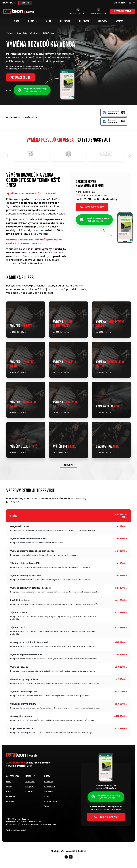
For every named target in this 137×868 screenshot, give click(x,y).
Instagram (30, 787)
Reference (65, 22)
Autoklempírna (50, 802)
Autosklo (47, 797)
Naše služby (13, 118)
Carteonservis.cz (14, 33)
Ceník (49, 22)
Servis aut (26, 3)
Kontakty (103, 22)
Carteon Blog (120, 3)
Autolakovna (49, 787)
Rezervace (84, 22)
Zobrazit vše (68, 466)
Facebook (29, 792)
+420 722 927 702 (32, 90)
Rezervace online (123, 12)
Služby (33, 22)
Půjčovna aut (10, 3)
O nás (17, 22)
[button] (130, 156)
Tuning (47, 806)
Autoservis (48, 783)
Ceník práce (30, 118)
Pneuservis (48, 792)
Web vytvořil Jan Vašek (16, 830)
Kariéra (119, 22)
